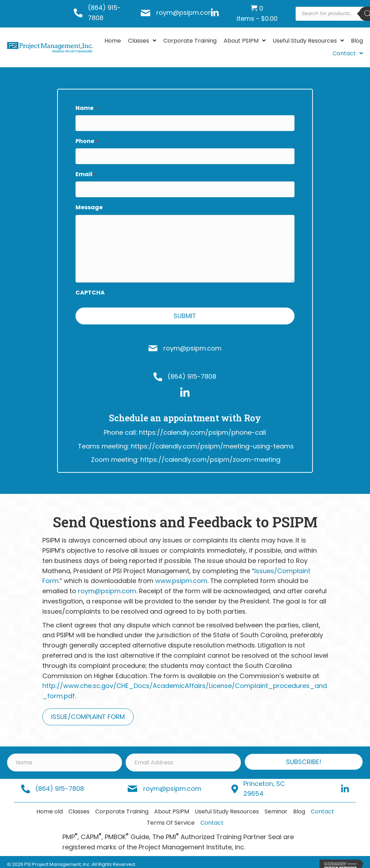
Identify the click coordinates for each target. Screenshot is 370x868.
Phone (87, 139)
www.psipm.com (181, 575)
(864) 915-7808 (192, 371)
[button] (304, 756)
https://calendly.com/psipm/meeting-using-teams (212, 441)
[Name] (65, 757)
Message (89, 202)
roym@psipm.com (185, 13)
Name (86, 108)
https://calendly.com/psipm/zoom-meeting (210, 454)
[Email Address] (183, 757)
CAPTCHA (90, 287)
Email (86, 171)
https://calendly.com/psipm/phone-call (202, 427)
